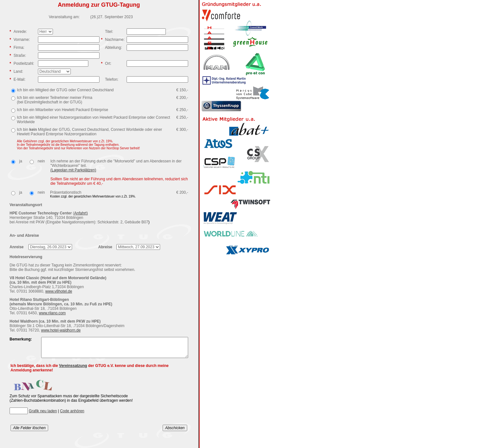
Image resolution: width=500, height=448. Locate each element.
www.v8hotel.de (59, 291)
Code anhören (72, 415)
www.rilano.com (52, 313)
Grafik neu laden (43, 415)
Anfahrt (80, 213)
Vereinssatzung (73, 370)
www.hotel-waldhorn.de (61, 330)
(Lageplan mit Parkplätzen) (73, 170)
